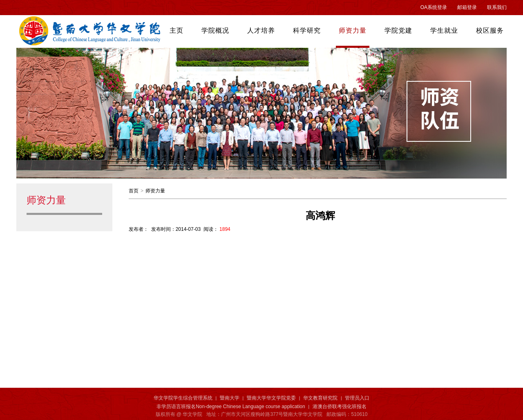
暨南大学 (230, 398)
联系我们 (497, 7)
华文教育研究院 (320, 398)
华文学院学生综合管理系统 (183, 398)
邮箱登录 (467, 7)
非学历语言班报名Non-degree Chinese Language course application (231, 407)
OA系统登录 (434, 7)
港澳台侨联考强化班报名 (340, 407)
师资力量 (155, 191)
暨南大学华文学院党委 (271, 398)
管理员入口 (357, 398)
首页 (134, 191)
